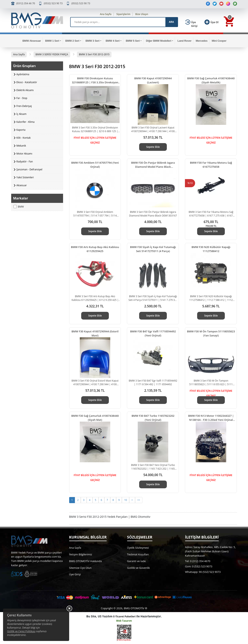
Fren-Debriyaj (24, 106)
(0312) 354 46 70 (26, 3)
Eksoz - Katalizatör (27, 82)
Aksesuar (22, 185)
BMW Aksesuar (32, 41)
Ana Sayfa (106, 14)
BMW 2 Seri (72, 41)
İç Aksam (22, 114)
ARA (171, 22)
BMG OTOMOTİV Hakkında (86, 561)
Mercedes (202, 41)
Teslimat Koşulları (138, 554)
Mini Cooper (219, 41)
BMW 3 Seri (92, 41)
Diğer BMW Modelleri (159, 41)
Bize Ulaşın (142, 14)
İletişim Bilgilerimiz (81, 554)
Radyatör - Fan (25, 162)
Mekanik (21, 146)
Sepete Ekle (153, 147)
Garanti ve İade (137, 561)
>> (139, 500)
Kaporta (21, 130)
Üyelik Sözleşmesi (138, 548)
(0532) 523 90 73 (53, 3)
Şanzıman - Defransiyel (29, 169)
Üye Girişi (75, 574)
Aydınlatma (23, 74)
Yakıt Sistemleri (25, 177)
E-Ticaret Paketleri (125, 616)
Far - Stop (22, 98)
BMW (19, 207)
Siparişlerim (123, 14)
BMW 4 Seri (113, 41)
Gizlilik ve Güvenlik (139, 568)
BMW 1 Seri (52, 41)
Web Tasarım (124, 621)
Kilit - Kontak (24, 138)
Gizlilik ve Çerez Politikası (21, 631)
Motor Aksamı (24, 154)
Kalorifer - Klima (26, 122)
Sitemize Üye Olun (80, 568)
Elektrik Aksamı (25, 90)
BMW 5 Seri (133, 41)
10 (126, 500)
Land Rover (184, 41)
